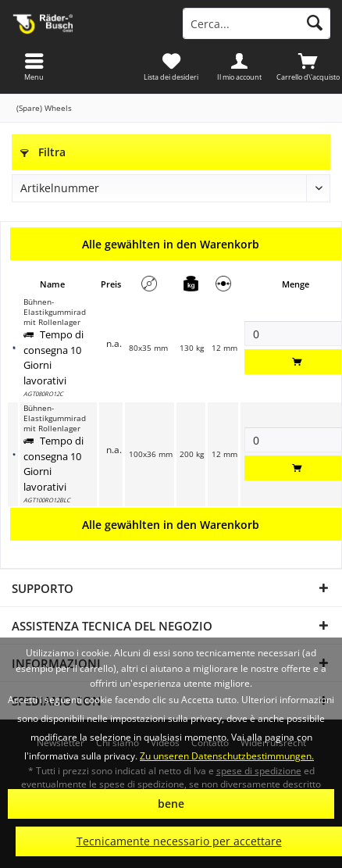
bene (171, 804)
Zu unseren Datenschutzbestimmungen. (227, 756)
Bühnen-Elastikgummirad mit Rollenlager (55, 312)
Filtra (43, 152)
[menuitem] (308, 66)
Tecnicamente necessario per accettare (179, 841)
